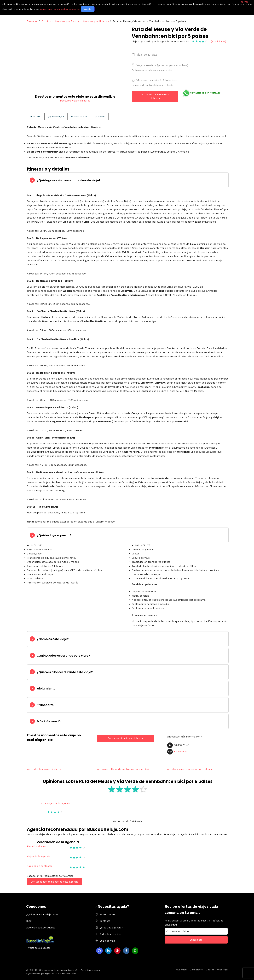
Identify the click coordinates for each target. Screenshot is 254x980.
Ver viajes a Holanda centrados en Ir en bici (123, 769)
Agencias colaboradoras (41, 928)
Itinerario (36, 117)
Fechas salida (79, 117)
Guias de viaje (107, 941)
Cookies (210, 970)
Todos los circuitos (110, 934)
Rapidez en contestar (40, 866)
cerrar (245, 2)
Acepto (88, 9)
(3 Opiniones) (218, 42)
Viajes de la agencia (39, 856)
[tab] (128, 180)
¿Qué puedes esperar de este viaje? (63, 656)
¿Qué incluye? (56, 117)
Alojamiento (46, 688)
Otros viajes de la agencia (55, 803)
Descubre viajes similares (75, 101)
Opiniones (99, 117)
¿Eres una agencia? (111, 928)
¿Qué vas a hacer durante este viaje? (65, 672)
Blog (29, 921)
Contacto (105, 921)
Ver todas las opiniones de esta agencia (55, 882)
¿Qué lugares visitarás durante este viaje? (69, 180)
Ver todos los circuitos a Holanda (155, 96)
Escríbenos (181, 751)
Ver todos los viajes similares (44, 769)
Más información (50, 721)
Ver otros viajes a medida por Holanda (190, 769)
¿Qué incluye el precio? (54, 535)
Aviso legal (222, 970)
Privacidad (181, 970)
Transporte (45, 705)
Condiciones (196, 970)
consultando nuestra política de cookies (60, 9)
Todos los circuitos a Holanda (125, 738)
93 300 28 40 (107, 915)
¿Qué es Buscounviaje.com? (42, 915)
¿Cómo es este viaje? (53, 639)
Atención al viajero (38, 846)
